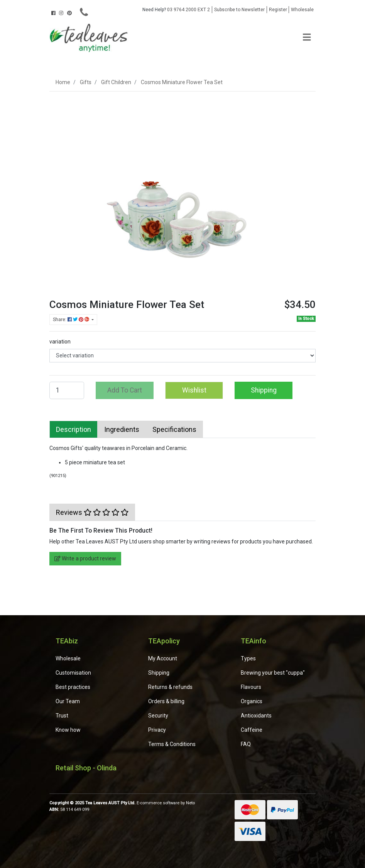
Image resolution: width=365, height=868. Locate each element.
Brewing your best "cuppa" (273, 673)
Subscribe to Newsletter (239, 10)
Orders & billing (166, 701)
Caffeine (252, 730)
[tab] (74, 429)
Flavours (251, 687)
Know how (68, 730)
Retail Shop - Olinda (86, 768)
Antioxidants (256, 716)
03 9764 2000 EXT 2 (176, 10)
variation (60, 342)
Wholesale (302, 10)
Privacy (157, 730)
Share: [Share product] (72, 320)
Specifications (174, 429)
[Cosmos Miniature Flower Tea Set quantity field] (67, 390)
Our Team (68, 701)
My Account (163, 658)
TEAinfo (253, 641)
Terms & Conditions (172, 744)
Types (248, 658)
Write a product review (85, 558)
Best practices (73, 687)
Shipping (264, 390)
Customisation (73, 673)
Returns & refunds (170, 687)
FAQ (246, 744)
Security (158, 716)
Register (278, 10)
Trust (62, 716)
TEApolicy (164, 641)
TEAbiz (67, 641)
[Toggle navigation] (307, 38)
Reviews (92, 512)
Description (74, 429)
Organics (252, 701)
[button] (194, 390)
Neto (190, 803)
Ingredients (122, 429)
